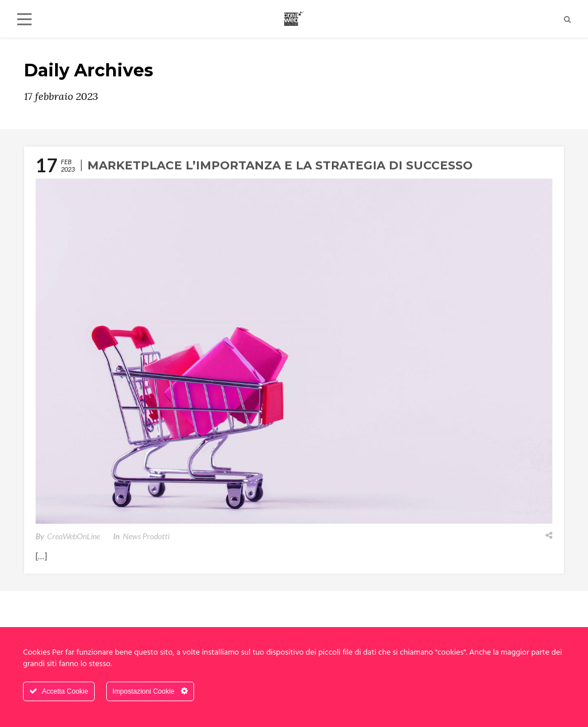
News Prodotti (146, 536)
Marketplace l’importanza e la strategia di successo (280, 165)
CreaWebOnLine (73, 536)
